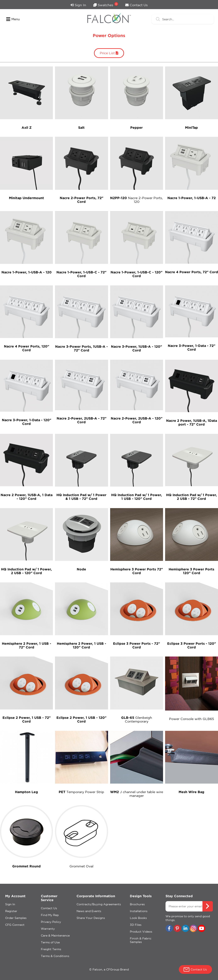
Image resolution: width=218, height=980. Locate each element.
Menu (13, 19)
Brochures (137, 904)
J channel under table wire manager (137, 794)
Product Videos (141, 932)
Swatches (106, 4)
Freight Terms (51, 949)
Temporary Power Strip (81, 792)
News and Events (89, 911)
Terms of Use (50, 942)
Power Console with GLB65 (192, 719)
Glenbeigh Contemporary (137, 719)
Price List (109, 53)
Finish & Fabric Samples (141, 940)
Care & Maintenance (55, 936)
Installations (139, 911)
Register (11, 911)
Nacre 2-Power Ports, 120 (136, 200)
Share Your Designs (91, 918)
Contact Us (136, 5)
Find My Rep (50, 915)
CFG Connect (15, 925)
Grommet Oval (81, 866)
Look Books (138, 918)
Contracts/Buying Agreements (99, 904)
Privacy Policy (51, 922)
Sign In (78, 5)
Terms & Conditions (55, 956)
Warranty (48, 929)
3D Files (136, 925)
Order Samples (16, 918)
